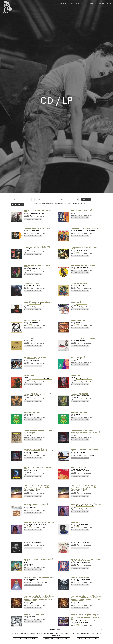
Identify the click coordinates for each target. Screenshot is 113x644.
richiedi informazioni (33, 219)
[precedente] (12, 204)
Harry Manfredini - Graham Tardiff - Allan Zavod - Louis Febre (85, 622)
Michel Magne (80, 285)
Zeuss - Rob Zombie (82, 396)
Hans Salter (32, 507)
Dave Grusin (33, 434)
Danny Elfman (80, 341)
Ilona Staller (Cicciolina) (84, 471)
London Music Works (83, 579)
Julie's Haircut (34, 579)
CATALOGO (74, 4)
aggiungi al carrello (80, 458)
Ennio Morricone (34, 285)
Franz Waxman (34, 360)
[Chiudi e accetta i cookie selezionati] (101, 629)
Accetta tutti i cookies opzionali (56, 639)
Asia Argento (33, 616)
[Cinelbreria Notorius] (8, 7)
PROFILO (63, 4)
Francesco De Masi (82, 267)
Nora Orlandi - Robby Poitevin (86, 230)
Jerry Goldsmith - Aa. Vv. (84, 562)
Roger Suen (79, 359)
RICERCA (84, 4)
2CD (78, 305)
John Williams (33, 491)
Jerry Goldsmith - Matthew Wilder (40, 379)
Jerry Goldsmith (34, 396)
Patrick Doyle (80, 434)
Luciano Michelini (82, 250)
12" (78, 472)
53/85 (18, 204)
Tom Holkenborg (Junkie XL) (38, 213)
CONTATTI (101, 4)
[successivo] (23, 204)
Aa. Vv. (78, 322)
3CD (31, 342)
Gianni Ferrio (33, 249)
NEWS (92, 4)
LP (30, 232)
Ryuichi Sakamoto (82, 524)
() (109, 4)
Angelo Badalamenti (82, 543)
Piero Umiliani (80, 212)
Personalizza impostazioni (88, 639)
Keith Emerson (81, 452)
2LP (31, 215)
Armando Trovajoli (35, 304)
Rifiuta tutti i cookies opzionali (25, 639)
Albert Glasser (33, 322)
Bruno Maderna (34, 230)
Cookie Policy (56, 629)
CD (78, 214)
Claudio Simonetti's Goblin (85, 506)
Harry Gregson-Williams (84, 379)
